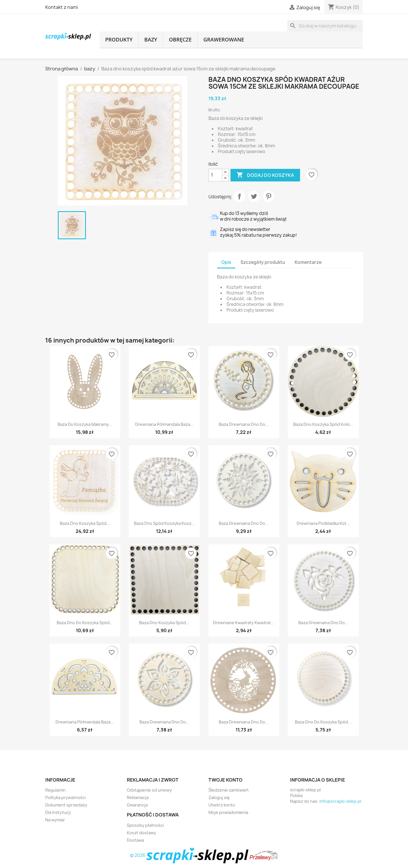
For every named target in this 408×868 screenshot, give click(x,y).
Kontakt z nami (62, 7)
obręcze (180, 39)
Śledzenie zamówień (228, 790)
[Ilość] (215, 175)
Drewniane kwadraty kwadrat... (244, 623)
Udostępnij (239, 196)
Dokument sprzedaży (66, 805)
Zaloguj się (219, 797)
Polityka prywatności (65, 797)
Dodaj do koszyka (265, 175)
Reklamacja (138, 797)
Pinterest (269, 196)
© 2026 (190, 855)
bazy (151, 39)
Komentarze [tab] (308, 262)
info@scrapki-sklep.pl (340, 801)
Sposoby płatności (145, 825)
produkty (119, 39)
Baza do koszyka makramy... (85, 424)
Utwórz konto (222, 805)
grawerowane (224, 39)
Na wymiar (55, 820)
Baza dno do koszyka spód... (85, 623)
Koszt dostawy (141, 833)
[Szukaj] (325, 26)
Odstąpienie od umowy (149, 790)
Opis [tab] (226, 262)
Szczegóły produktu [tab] (263, 262)
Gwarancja (137, 805)
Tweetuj (254, 196)
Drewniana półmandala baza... (164, 424)
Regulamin (55, 790)
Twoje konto (225, 780)
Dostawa (135, 840)
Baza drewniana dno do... (244, 424)
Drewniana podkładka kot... (323, 523)
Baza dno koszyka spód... (85, 523)
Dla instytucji (58, 812)
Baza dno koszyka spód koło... (323, 424)
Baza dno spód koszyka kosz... (164, 523)
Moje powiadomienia (228, 812)
